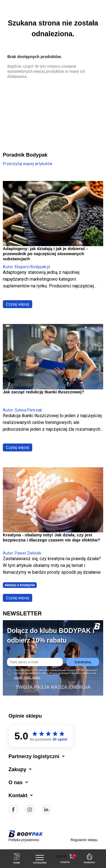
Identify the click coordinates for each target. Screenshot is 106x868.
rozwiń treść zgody (27, 677)
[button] (65, 857)
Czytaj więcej (18, 304)
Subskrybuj (83, 662)
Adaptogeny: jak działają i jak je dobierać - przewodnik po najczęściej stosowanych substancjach (45, 254)
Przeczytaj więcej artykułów (28, 164)
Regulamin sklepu (84, 840)
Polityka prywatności (24, 840)
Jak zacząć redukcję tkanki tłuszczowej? (44, 392)
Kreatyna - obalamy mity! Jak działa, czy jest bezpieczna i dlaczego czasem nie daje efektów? (51, 537)
